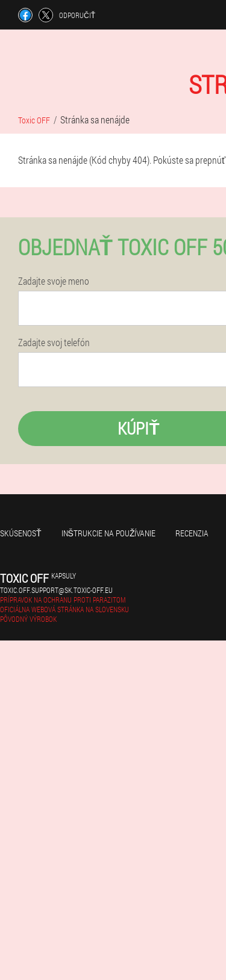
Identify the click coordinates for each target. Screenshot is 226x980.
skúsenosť (21, 533)
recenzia (192, 533)
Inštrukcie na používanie (109, 533)
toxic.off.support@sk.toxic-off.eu (56, 590)
